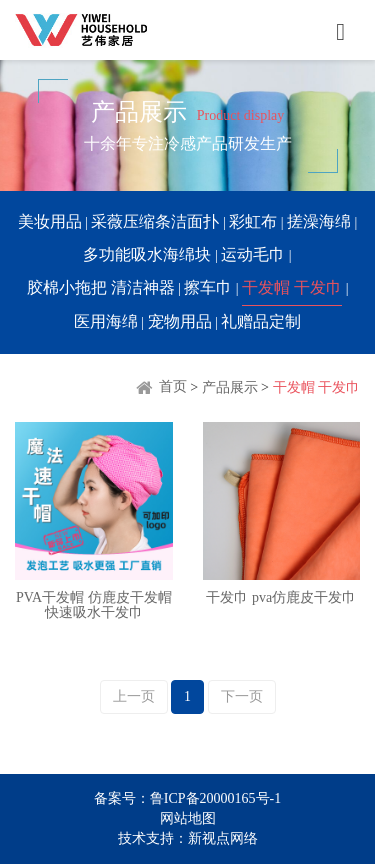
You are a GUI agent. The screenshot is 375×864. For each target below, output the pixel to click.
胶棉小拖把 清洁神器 (101, 287)
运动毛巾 (253, 254)
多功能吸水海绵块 (147, 254)
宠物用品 (180, 321)
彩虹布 (253, 221)
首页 (160, 386)
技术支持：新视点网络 (188, 838)
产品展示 (230, 386)
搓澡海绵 (319, 221)
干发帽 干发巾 (292, 287)
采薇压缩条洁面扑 (155, 221)
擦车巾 (208, 287)
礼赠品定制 (261, 321)
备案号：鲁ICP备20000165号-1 (187, 798)
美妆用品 (50, 221)
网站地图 (188, 818)
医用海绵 (106, 321)
